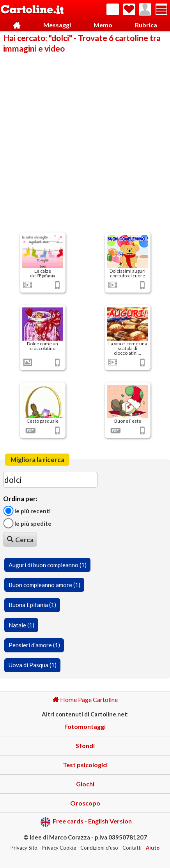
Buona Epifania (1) (32, 605)
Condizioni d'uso (99, 848)
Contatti (132, 848)
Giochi (85, 784)
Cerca (20, 540)
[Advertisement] (85, 142)
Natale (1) (21, 625)
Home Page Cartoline (85, 699)
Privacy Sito (24, 848)
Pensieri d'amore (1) (34, 645)
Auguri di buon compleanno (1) (48, 565)
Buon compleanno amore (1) (44, 585)
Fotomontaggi (85, 726)
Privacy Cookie (59, 848)
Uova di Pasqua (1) (33, 665)
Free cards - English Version (86, 822)
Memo (103, 25)
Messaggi (57, 25)
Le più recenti (27, 511)
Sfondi (85, 746)
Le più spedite (27, 523)
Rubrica (146, 25)
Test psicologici (85, 765)
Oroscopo (85, 803)
